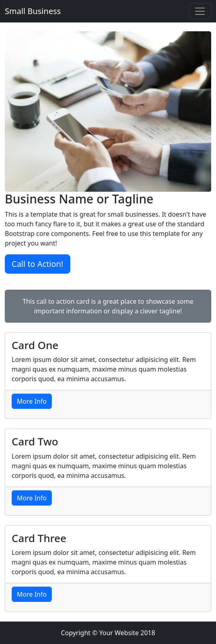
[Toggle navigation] (200, 11)
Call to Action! (38, 264)
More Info (32, 401)
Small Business (33, 11)
